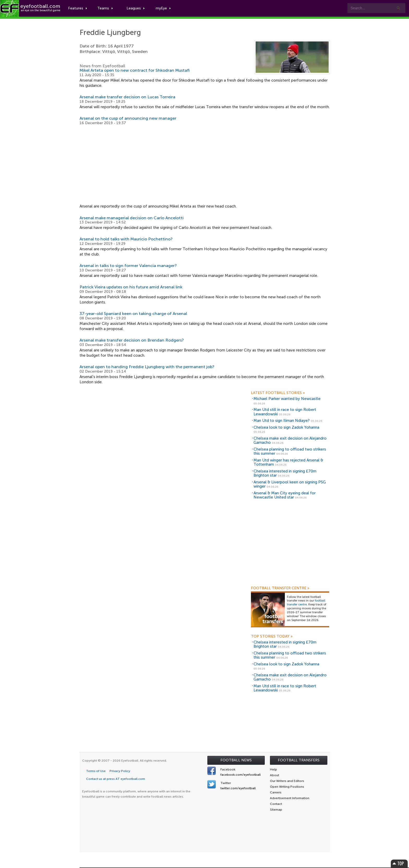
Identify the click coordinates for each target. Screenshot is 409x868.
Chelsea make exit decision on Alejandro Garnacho (290, 441)
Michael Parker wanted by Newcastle (287, 399)
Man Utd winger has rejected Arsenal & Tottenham (288, 462)
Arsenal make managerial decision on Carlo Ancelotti (132, 218)
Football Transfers (299, 760)
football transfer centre (306, 603)
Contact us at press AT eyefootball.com (116, 779)
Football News (236, 760)
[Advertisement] (205, 165)
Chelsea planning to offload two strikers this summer (290, 451)
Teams (105, 8)
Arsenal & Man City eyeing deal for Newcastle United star (285, 495)
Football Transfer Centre (280, 588)
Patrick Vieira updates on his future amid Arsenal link (131, 287)
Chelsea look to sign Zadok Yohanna (286, 427)
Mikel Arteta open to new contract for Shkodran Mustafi (135, 70)
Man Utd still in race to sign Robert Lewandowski (285, 412)
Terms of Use (96, 771)
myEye (163, 8)
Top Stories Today (272, 636)
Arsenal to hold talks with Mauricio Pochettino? (126, 239)
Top (399, 863)
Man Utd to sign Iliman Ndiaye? (282, 421)
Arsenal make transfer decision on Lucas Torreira (127, 97)
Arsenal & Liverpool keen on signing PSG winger (290, 484)
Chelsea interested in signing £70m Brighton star (285, 473)
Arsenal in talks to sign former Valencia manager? (128, 266)
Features (77, 8)
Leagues (136, 8)
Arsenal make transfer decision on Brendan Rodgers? (132, 340)
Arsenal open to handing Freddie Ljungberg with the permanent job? (147, 367)
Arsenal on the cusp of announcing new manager (128, 118)
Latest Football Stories (278, 393)
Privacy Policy (120, 771)
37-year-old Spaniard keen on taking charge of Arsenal (133, 314)
